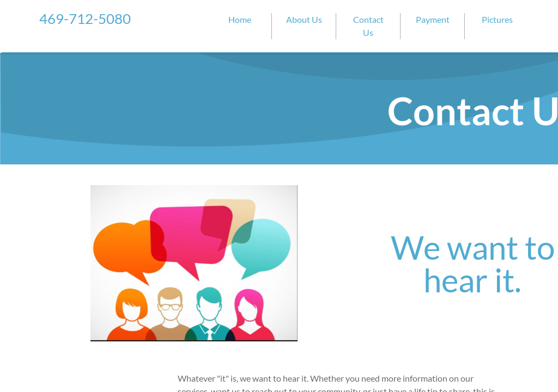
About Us (304, 19)
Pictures (497, 19)
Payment (433, 19)
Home (240, 19)
